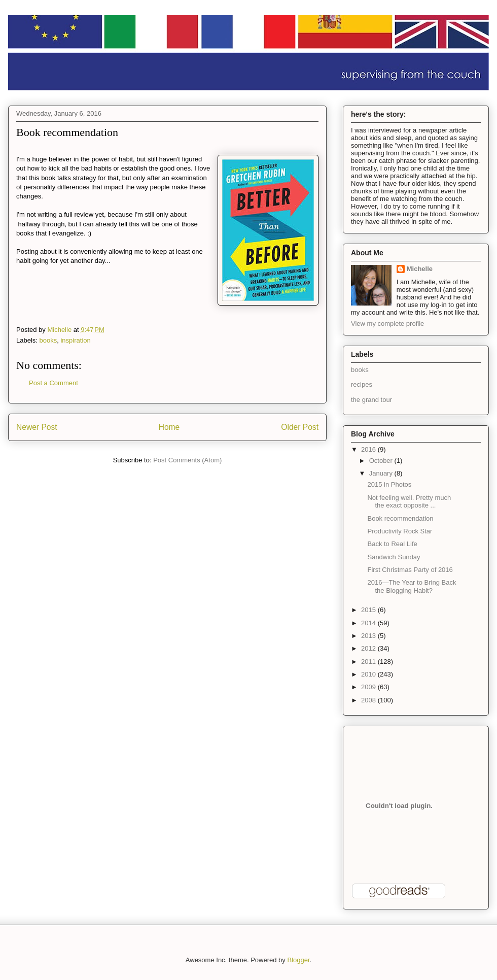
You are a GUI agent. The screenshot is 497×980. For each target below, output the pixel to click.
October (382, 461)
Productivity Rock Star (400, 531)
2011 (369, 662)
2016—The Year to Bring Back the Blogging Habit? (412, 586)
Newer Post (37, 427)
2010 (369, 674)
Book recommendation (400, 518)
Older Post (300, 427)
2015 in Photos (389, 484)
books (48, 340)
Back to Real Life (392, 544)
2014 (369, 623)
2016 (369, 449)
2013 (369, 636)
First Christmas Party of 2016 (410, 570)
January (382, 473)
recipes (362, 384)
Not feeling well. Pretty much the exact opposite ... (409, 502)
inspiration (75, 340)
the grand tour (371, 400)
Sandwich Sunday (394, 557)
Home (169, 427)
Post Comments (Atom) (187, 460)
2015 (369, 610)
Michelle (420, 269)
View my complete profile (387, 324)
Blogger (298, 960)
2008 (369, 700)
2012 (369, 648)
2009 (369, 687)
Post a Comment (54, 383)
